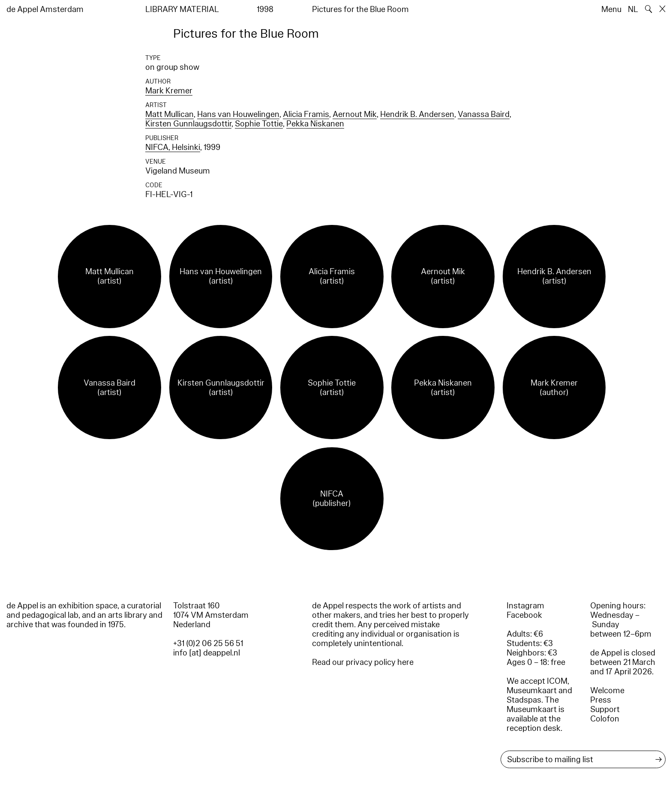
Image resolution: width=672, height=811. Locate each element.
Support (605, 709)
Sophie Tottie (259, 124)
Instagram (525, 606)
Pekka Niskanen (315, 124)
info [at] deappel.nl (207, 653)
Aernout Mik (355, 114)
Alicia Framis (306, 114)
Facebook (524, 615)
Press (601, 700)
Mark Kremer (169, 91)
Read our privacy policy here (363, 662)
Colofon (605, 719)
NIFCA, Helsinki (173, 147)
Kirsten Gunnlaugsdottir (188, 124)
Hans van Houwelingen (238, 114)
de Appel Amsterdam (45, 9)
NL (633, 9)
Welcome (607, 691)
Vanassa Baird (484, 114)
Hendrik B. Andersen (417, 114)
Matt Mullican (169, 114)
